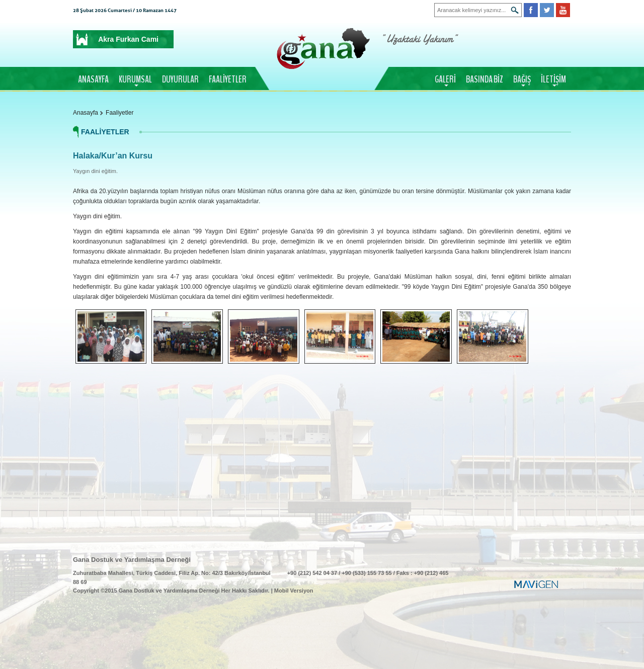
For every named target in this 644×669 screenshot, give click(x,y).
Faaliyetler (119, 113)
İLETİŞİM (553, 79)
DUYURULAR (180, 79)
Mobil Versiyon (294, 591)
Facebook (531, 10)
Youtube (563, 10)
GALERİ (445, 79)
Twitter (547, 10)
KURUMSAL (135, 79)
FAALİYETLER (228, 79)
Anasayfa (86, 113)
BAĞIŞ (522, 79)
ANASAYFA (93, 79)
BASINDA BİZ (485, 79)
